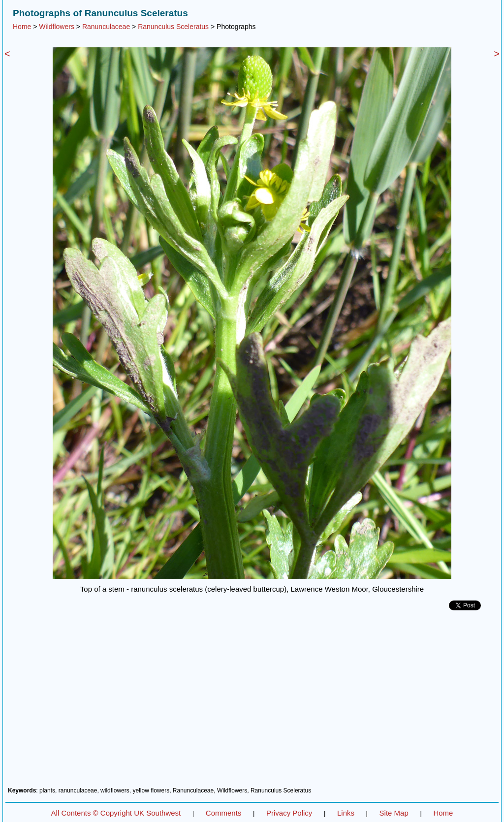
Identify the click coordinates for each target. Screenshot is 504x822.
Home (22, 27)
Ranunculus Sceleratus (173, 27)
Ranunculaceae (106, 27)
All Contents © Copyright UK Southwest (116, 813)
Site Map (394, 813)
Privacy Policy (289, 813)
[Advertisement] (252, 702)
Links (346, 813)
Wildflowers (57, 27)
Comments (224, 813)
